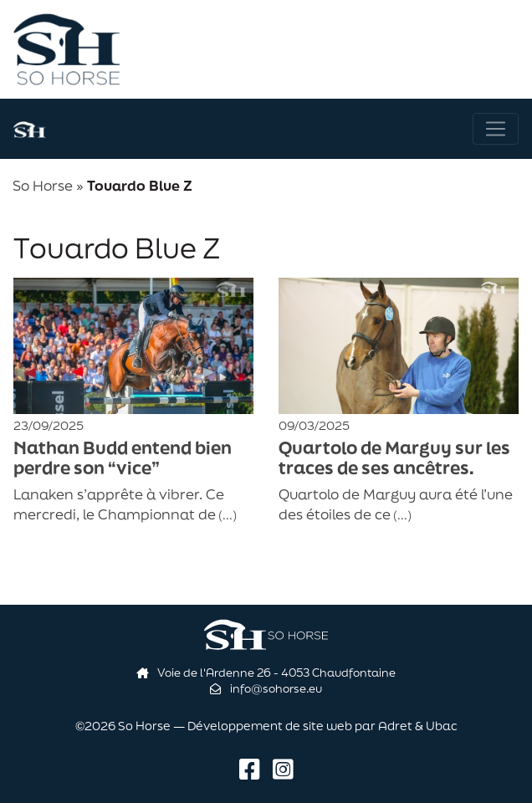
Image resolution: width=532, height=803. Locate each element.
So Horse (43, 185)
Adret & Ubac (418, 726)
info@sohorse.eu (266, 688)
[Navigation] (496, 129)
